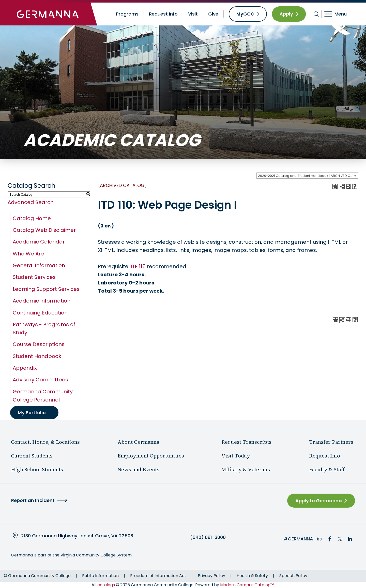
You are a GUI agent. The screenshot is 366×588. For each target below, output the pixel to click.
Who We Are (28, 254)
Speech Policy (293, 576)
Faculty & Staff (327, 469)
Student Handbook (37, 356)
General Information (39, 265)
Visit (193, 14)
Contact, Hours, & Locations (45, 442)
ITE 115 (138, 266)
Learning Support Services (46, 289)
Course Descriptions (39, 344)
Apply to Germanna (319, 501)
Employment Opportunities (151, 456)
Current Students (32, 456)
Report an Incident (33, 500)
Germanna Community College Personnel (43, 396)
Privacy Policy (211, 576)
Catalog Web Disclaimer (44, 230)
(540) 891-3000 (208, 537)
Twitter (340, 539)
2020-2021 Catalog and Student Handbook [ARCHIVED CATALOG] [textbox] (308, 176)
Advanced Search (31, 202)
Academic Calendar (39, 242)
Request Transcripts (246, 442)
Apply (286, 14)
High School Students (37, 469)
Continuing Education (40, 313)
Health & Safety (252, 576)
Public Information (100, 576)
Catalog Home (32, 218)
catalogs (106, 585)
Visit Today (236, 456)
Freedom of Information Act (158, 576)
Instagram (319, 539)
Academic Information (42, 301)
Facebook (330, 539)
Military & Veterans (246, 469)
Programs (127, 14)
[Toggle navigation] (339, 14)
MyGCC (245, 14)
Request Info (163, 14)
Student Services (34, 277)
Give (213, 14)
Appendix (25, 368)
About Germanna (138, 442)
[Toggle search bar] (316, 14)
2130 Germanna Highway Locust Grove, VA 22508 (77, 536)
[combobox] (307, 176)
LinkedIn (350, 539)
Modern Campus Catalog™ (247, 585)
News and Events (138, 469)
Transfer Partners (331, 442)
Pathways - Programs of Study (44, 328)
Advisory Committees (40, 380)
